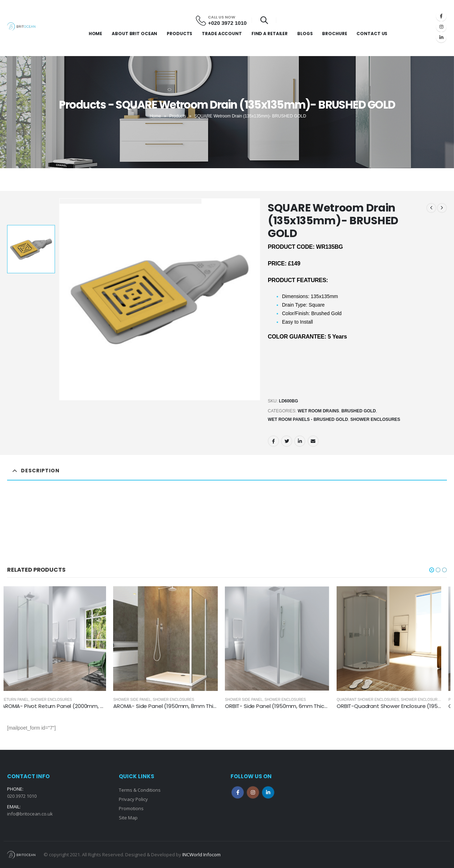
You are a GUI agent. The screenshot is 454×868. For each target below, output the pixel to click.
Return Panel (21, 700)
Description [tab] (40, 471)
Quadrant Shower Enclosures (373, 700)
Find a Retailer (270, 34)
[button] (432, 570)
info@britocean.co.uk (30, 814)
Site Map (128, 818)
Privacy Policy (133, 799)
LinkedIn (300, 441)
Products (179, 34)
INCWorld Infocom (201, 855)
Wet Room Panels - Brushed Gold (308, 419)
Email (313, 441)
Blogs (305, 34)
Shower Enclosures (375, 419)
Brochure (334, 34)
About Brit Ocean (134, 34)
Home (96, 34)
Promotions (131, 808)
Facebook (273, 441)
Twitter (287, 441)
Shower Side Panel (138, 700)
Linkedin (268, 792)
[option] (31, 249)
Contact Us (372, 34)
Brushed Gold (359, 411)
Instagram (253, 792)
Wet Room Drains (318, 411)
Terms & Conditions (140, 790)
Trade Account (222, 34)
